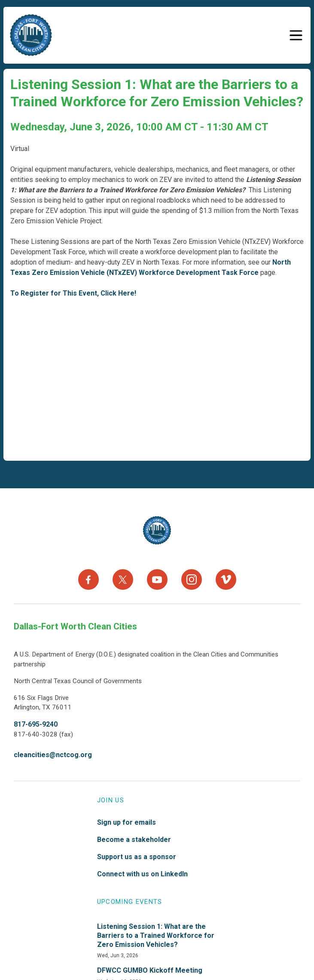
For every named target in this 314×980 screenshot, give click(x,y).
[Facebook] (88, 579)
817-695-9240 (36, 724)
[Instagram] (192, 579)
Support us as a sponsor (137, 857)
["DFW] (31, 35)
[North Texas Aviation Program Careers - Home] (157, 530)
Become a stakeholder (134, 840)
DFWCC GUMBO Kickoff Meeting (150, 970)
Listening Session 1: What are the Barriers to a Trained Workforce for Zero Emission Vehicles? (156, 935)
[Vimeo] (226, 579)
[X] (123, 579)
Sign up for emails (127, 822)
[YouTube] (157, 579)
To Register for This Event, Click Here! (73, 293)
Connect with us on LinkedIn (142, 874)
